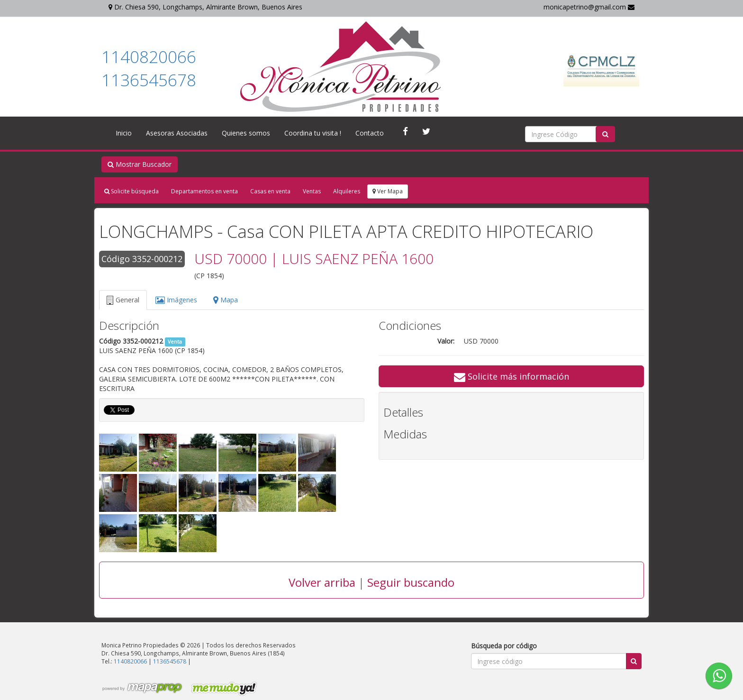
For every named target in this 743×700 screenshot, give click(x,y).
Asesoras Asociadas (177, 133)
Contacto (370, 133)
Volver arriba (322, 582)
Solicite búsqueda (131, 191)
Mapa (226, 300)
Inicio (124, 133)
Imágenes (176, 300)
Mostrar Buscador (140, 164)
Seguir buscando (411, 582)
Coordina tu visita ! (313, 133)
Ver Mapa (388, 191)
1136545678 (149, 80)
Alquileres (347, 191)
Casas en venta (270, 191)
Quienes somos (246, 133)
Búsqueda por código (504, 646)
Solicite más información (512, 376)
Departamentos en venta (204, 191)
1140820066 (149, 57)
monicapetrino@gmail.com (589, 7)
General (123, 300)
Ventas (312, 191)
